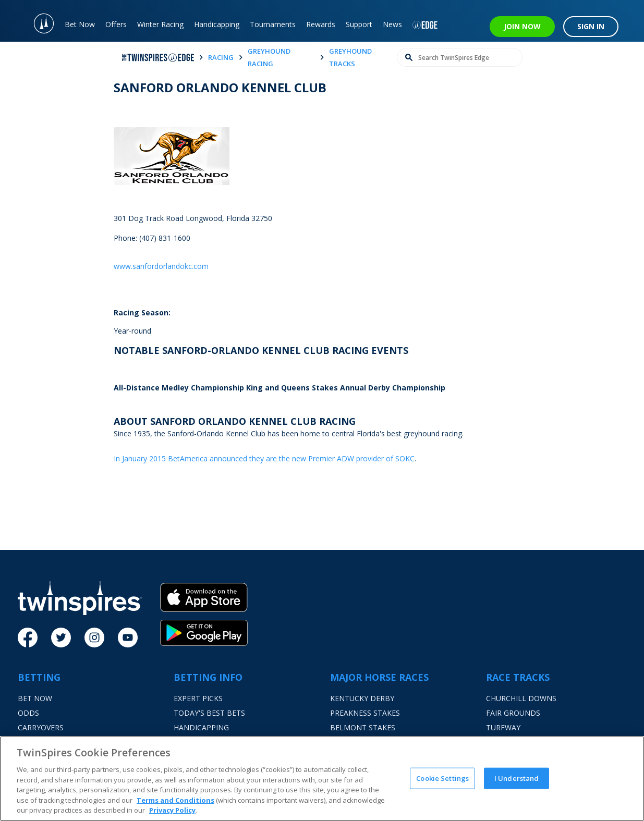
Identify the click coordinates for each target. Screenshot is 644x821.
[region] (322, 779)
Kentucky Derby (362, 698)
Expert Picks (198, 698)
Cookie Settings (442, 778)
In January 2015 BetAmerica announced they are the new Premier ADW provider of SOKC (264, 458)
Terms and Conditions (175, 800)
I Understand (517, 778)
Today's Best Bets (209, 713)
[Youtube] (128, 638)
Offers (116, 24)
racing (221, 57)
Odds (28, 713)
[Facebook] (28, 638)
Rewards (321, 24)
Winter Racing (160, 24)
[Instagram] (94, 638)
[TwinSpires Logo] (39, 21)
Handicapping (217, 24)
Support (359, 24)
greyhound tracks (350, 57)
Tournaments (273, 24)
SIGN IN (591, 26)
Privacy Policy (172, 810)
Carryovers (41, 727)
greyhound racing (269, 57)
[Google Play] (204, 633)
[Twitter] (61, 638)
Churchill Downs (521, 698)
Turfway (503, 727)
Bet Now (80, 24)
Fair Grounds (513, 713)
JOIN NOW (522, 26)
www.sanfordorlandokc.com (161, 266)
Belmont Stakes (363, 727)
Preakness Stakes (365, 713)
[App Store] (204, 601)
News (392, 24)
